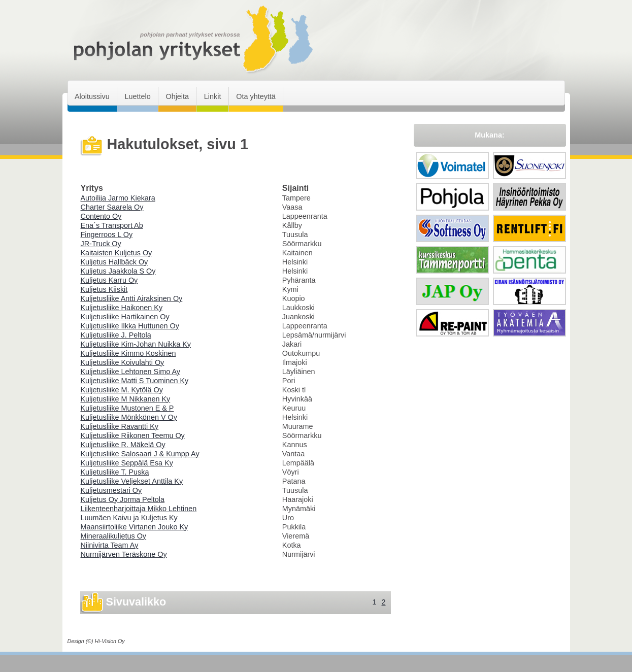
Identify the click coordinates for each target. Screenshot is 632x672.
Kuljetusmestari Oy (111, 490)
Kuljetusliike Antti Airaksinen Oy (132, 298)
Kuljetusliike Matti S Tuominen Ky (135, 381)
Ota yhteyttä (256, 96)
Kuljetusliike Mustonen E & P (127, 408)
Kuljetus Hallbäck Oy (114, 262)
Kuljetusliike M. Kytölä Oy (122, 390)
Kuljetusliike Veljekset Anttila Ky (132, 481)
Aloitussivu (92, 96)
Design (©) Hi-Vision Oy (96, 641)
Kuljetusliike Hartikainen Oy (125, 317)
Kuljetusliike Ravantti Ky (120, 426)
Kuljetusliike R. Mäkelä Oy (123, 445)
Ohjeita (177, 96)
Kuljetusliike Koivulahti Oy (123, 362)
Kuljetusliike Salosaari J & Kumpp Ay (140, 454)
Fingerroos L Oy (107, 234)
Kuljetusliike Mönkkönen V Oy (129, 417)
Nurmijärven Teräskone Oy (124, 554)
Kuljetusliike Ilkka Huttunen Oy (130, 326)
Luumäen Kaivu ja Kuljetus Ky (129, 518)
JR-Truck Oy (101, 244)
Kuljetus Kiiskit (104, 289)
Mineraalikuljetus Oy (114, 536)
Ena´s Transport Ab (112, 225)
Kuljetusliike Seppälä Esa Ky (127, 463)
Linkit (213, 96)
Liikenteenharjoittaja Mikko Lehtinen (139, 509)
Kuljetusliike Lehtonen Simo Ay (131, 372)
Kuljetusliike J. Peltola (116, 335)
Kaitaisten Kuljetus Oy (117, 253)
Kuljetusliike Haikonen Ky (122, 308)
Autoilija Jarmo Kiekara (118, 198)
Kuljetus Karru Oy (109, 280)
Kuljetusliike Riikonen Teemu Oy (133, 435)
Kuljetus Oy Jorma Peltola (123, 499)
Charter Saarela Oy (112, 207)
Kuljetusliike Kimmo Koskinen (128, 353)
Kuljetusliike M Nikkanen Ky (126, 399)
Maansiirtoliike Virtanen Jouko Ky (135, 527)
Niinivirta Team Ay (110, 545)
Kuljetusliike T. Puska (115, 472)
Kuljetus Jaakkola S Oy (118, 271)
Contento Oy (101, 216)
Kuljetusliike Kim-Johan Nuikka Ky (136, 344)
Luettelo (137, 96)
